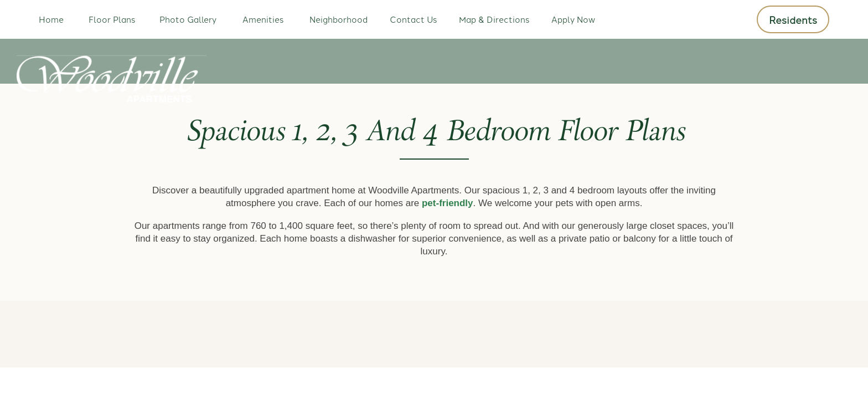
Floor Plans (112, 19)
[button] (793, 19)
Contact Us (413, 19)
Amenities (263, 19)
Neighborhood (339, 19)
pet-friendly (448, 203)
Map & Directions (494, 19)
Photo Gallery (188, 19)
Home (51, 19)
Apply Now (573, 19)
